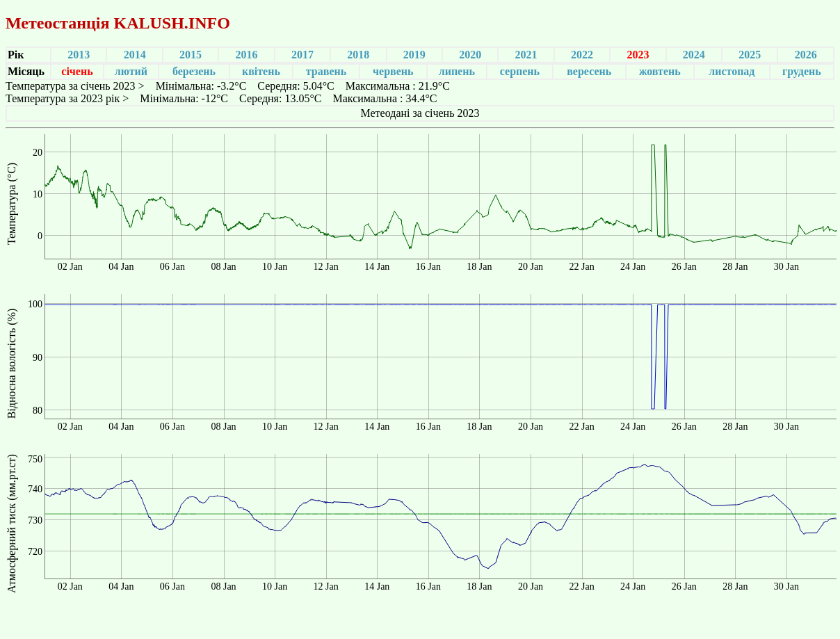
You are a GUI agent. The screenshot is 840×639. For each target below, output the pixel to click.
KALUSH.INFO (171, 23)
